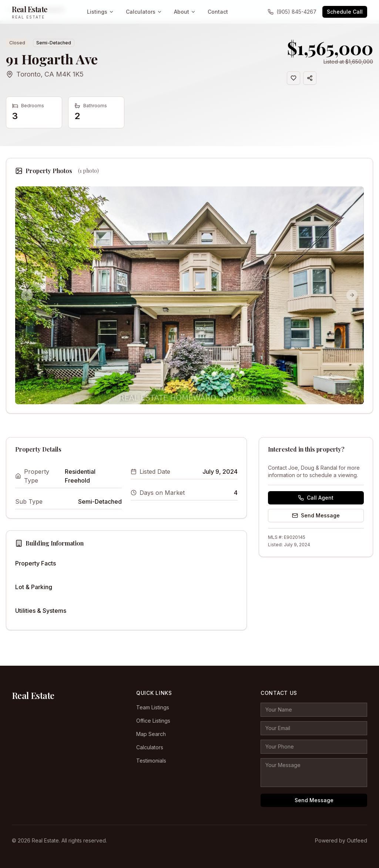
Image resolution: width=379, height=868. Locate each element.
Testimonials (151, 761)
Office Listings (153, 721)
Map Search (151, 734)
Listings (100, 12)
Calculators (144, 12)
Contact (218, 12)
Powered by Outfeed (341, 840)
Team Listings (153, 707)
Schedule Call (345, 12)
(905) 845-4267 (292, 12)
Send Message (316, 515)
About (185, 12)
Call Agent (316, 498)
